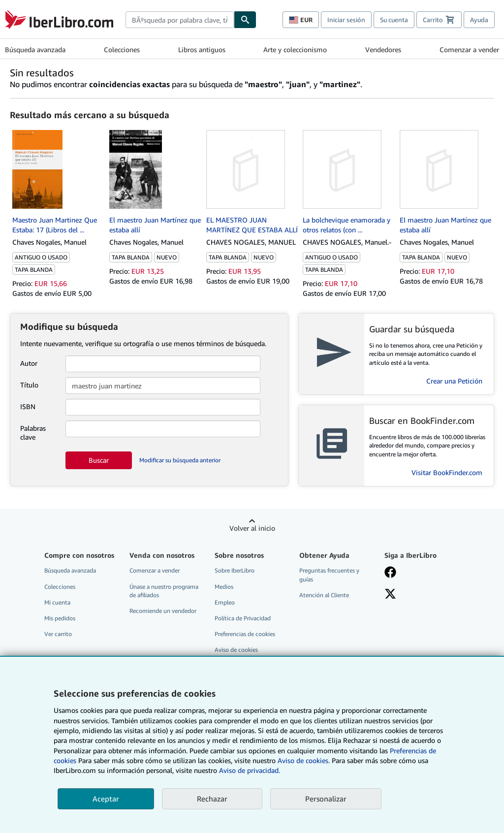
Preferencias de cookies (245, 634)
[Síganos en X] (390, 595)
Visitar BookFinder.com (447, 472)
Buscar (99, 460)
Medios (224, 587)
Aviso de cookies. (304, 760)
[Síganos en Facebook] (390, 573)
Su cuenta (394, 20)
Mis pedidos (60, 618)
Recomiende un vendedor (163, 611)
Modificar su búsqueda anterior (180, 460)
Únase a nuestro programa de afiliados (164, 591)
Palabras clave (33, 433)
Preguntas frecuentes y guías (329, 575)
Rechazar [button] (212, 799)
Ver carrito (58, 634)
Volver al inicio (252, 528)
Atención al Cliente (324, 595)
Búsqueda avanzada (35, 49)
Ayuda (479, 20)
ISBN (28, 406)
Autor (29, 363)
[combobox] (180, 20)
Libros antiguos (202, 49)
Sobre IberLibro (235, 570)
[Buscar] (245, 20)
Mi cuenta (57, 602)
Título (29, 385)
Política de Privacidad (243, 618)
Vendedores (383, 49)
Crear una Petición (454, 381)
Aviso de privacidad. (250, 770)
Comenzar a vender (469, 49)
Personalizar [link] (326, 799)
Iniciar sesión (346, 20)
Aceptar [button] (106, 799)
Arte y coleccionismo (295, 49)
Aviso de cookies (236, 650)
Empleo (225, 602)
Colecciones (122, 49)
